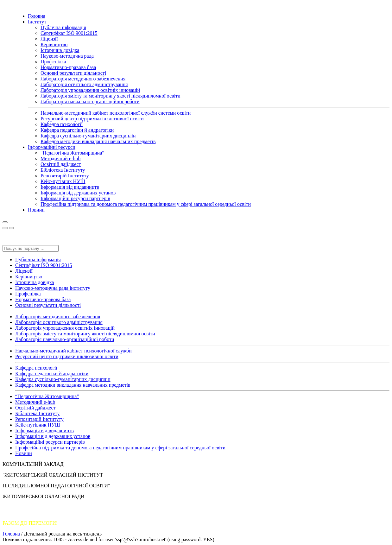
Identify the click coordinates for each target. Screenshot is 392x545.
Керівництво (54, 44)
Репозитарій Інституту (65, 176)
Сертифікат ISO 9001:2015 (69, 33)
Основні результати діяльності (73, 73)
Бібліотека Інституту (63, 170)
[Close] (5, 228)
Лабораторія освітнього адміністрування (84, 84)
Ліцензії (49, 39)
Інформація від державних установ (78, 193)
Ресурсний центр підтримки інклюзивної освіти (92, 119)
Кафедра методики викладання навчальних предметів (98, 141)
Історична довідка (60, 50)
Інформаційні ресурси (52, 147)
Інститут (37, 22)
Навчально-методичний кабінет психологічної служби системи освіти (116, 113)
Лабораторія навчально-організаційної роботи (90, 101)
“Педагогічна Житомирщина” (72, 153)
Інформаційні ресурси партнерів (75, 198)
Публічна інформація (63, 27)
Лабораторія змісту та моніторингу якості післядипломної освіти (111, 96)
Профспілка (53, 62)
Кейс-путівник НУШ (63, 181)
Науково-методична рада (67, 56)
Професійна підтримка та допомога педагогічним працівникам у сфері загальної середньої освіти (146, 204)
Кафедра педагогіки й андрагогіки (77, 130)
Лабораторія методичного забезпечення (83, 79)
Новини (36, 210)
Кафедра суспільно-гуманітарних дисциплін (88, 136)
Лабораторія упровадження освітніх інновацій (90, 90)
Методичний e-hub (60, 158)
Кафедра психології (62, 124)
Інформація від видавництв (70, 187)
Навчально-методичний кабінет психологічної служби (73, 351)
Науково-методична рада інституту (53, 288)
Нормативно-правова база (68, 67)
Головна (37, 16)
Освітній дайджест (61, 164)
